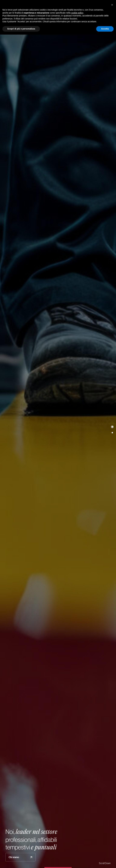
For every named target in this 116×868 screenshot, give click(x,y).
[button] (112, 427)
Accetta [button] (105, 29)
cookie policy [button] (77, 13)
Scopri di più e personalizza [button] (21, 29)
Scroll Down (105, 863)
